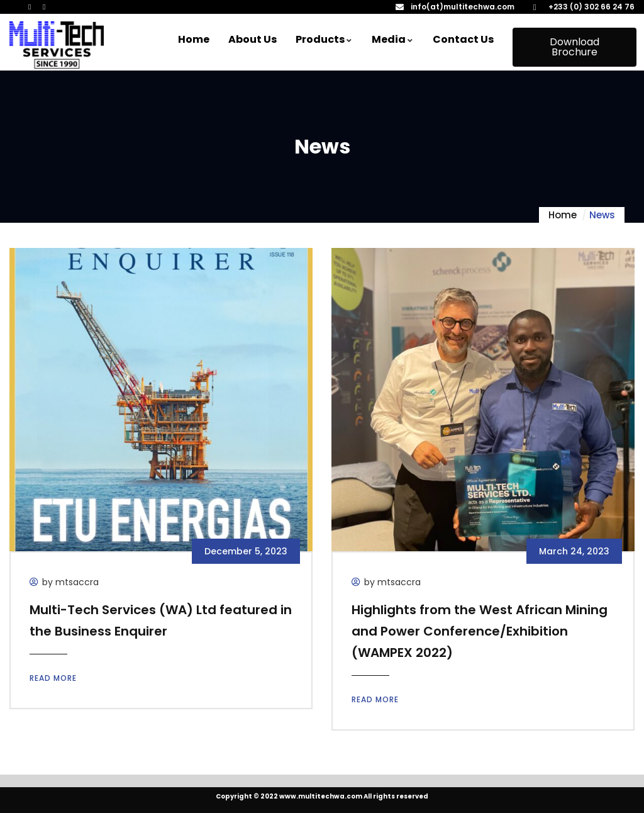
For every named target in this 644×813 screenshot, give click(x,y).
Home (563, 215)
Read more (53, 678)
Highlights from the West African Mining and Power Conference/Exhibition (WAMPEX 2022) (480, 631)
